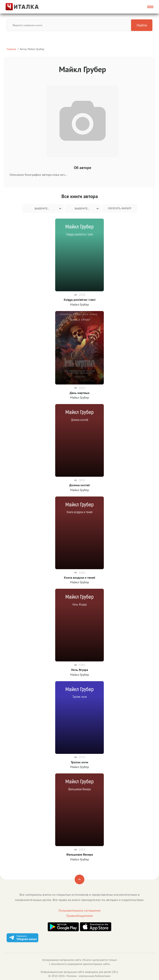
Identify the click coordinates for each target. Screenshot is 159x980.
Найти (142, 25)
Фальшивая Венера (80, 854)
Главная (11, 49)
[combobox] (43, 209)
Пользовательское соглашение (79, 910)
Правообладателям (79, 916)
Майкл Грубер (80, 304)
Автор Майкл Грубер (32, 49)
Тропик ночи (79, 762)
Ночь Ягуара (80, 670)
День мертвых (79, 393)
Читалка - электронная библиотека (88, 976)
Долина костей (79, 485)
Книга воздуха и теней (80, 577)
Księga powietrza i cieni (80, 300)
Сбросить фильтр (120, 208)
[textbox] (43, 209)
